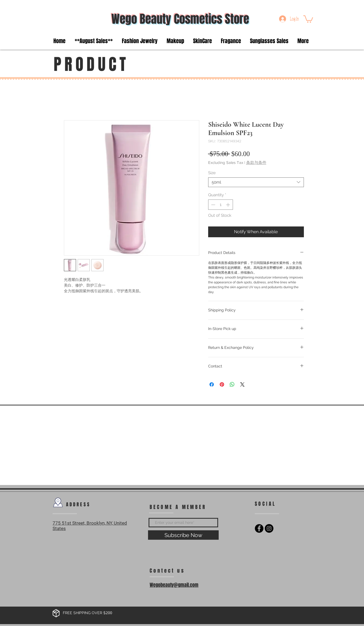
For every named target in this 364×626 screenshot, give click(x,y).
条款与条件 (256, 162)
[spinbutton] (220, 205)
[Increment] (229, 205)
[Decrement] (213, 205)
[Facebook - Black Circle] (259, 528)
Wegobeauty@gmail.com (174, 585)
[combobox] (256, 182)
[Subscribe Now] (183, 535)
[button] (308, 19)
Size (212, 173)
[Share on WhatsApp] (232, 384)
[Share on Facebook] (212, 384)
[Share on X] (242, 384)
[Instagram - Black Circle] (269, 528)
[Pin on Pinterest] (222, 384)
